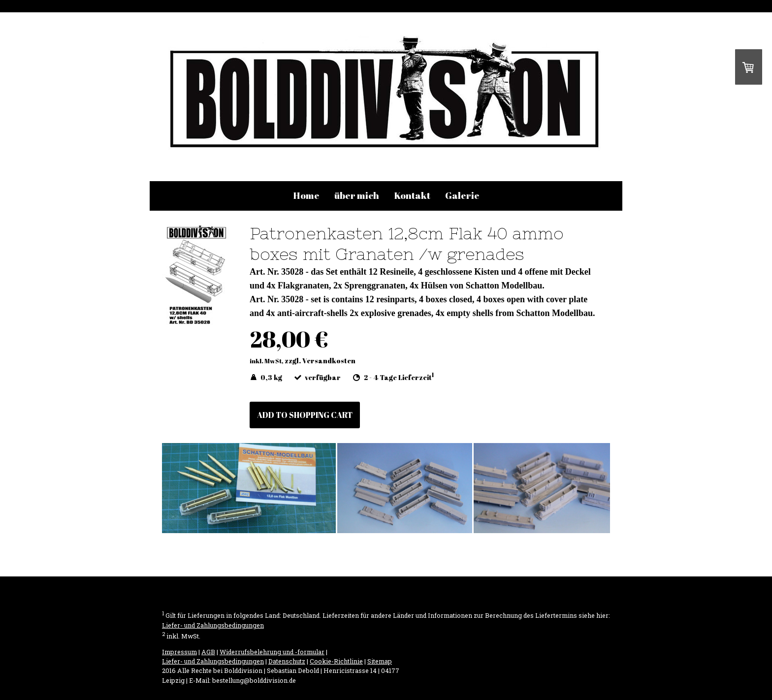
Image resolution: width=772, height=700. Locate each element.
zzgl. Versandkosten (320, 361)
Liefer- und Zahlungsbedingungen (213, 625)
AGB (208, 652)
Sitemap (380, 661)
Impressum (179, 652)
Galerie (462, 195)
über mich (357, 195)
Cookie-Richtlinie (336, 661)
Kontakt (412, 195)
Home (306, 195)
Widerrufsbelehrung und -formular (272, 652)
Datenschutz (287, 661)
